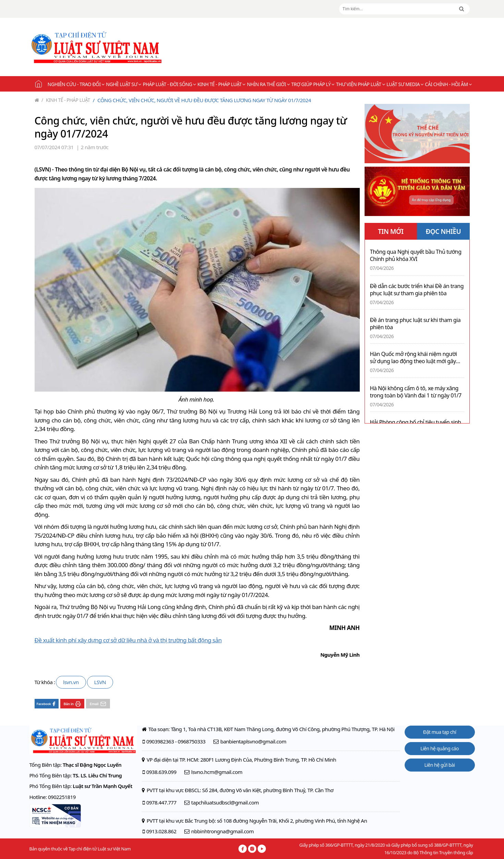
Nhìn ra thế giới (268, 84)
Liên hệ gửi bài (439, 765)
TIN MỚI (391, 231)
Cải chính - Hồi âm (448, 84)
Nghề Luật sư (123, 84)
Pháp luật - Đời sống (169, 84)
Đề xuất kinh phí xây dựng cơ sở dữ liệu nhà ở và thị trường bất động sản (128, 640)
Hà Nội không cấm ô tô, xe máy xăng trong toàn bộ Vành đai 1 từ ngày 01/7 (416, 392)
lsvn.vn (71, 682)
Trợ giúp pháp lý (313, 84)
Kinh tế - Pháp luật (221, 84)
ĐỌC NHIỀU (443, 231)
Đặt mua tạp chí (440, 732)
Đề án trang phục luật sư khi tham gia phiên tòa (415, 324)
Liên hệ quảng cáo (440, 748)
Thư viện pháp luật (360, 84)
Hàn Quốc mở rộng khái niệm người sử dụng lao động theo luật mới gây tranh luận (414, 358)
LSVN (100, 682)
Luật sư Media (405, 84)
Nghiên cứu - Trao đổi (76, 84)
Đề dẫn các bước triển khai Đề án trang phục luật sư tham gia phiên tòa (417, 290)
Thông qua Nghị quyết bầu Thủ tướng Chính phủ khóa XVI (416, 255)
